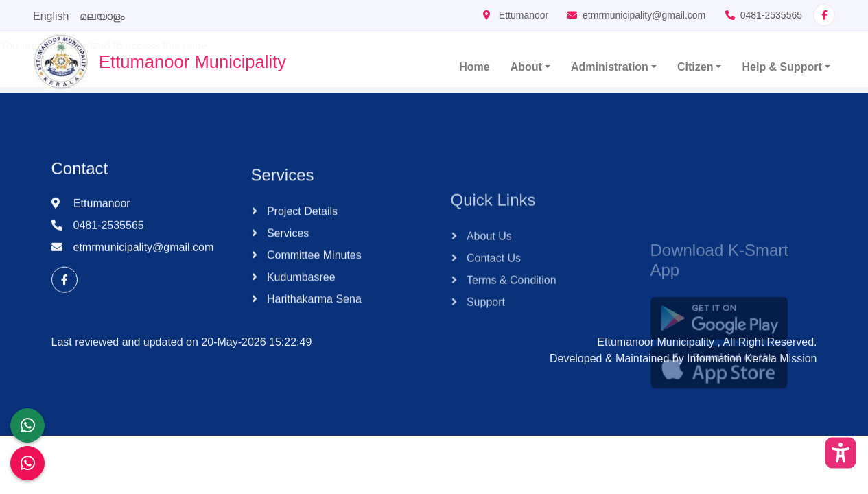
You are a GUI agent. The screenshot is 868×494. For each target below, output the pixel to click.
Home (474, 67)
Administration (610, 67)
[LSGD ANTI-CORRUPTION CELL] (27, 425)
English (51, 16)
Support (484, 327)
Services (287, 245)
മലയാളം (102, 16)
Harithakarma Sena (313, 311)
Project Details (301, 223)
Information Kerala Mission (752, 358)
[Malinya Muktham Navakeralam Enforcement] (27, 463)
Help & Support (782, 67)
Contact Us (493, 283)
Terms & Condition (510, 305)
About (526, 67)
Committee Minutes (313, 267)
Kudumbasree (300, 289)
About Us (488, 261)
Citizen (695, 67)
